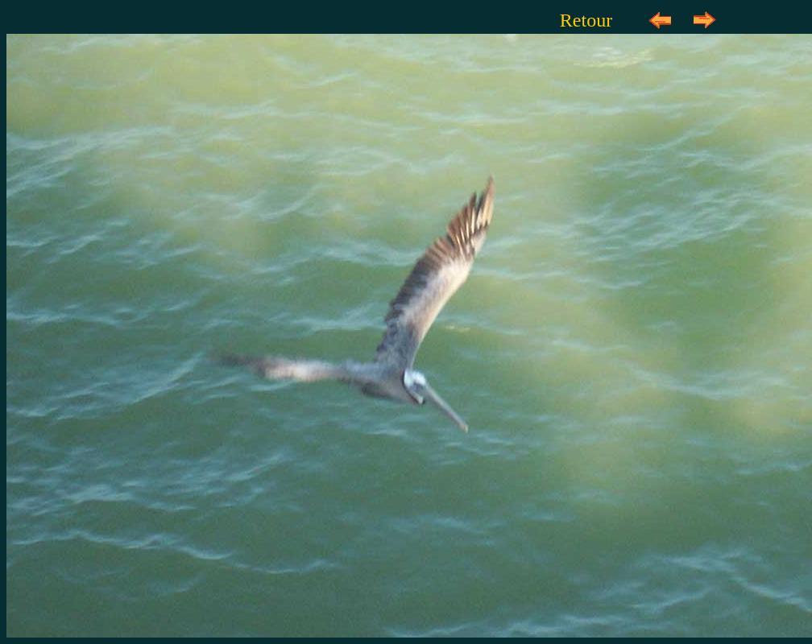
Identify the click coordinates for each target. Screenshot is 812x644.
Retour (586, 20)
